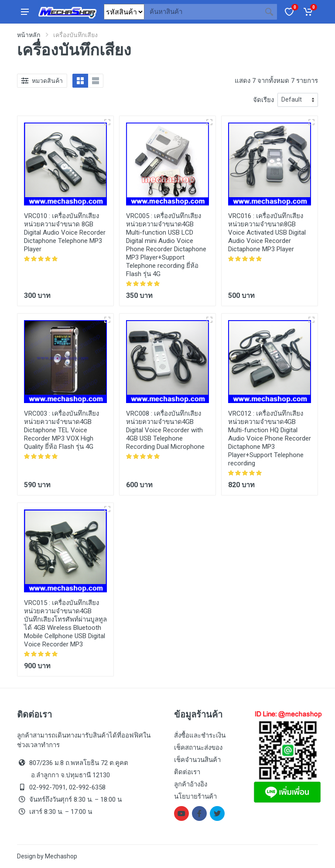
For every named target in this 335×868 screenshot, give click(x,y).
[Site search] (203, 12)
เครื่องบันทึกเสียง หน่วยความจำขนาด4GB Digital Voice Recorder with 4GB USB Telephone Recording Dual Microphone (165, 430)
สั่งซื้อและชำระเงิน (200, 735)
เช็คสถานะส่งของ (198, 748)
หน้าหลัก (29, 35)
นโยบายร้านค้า (195, 796)
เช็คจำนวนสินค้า (197, 760)
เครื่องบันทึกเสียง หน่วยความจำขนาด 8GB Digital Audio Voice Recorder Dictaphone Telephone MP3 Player (65, 232)
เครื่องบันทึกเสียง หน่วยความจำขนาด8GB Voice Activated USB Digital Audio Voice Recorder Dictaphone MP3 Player (267, 232)
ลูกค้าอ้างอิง (191, 784)
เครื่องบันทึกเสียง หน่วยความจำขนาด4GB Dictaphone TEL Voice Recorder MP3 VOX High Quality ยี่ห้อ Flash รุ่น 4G (62, 430)
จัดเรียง (263, 100)
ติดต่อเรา (187, 772)
